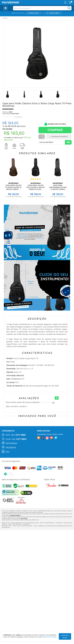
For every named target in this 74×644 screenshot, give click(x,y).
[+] (57, 398)
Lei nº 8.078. (24, 518)
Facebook (11, 448)
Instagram (11, 443)
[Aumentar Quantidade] (43, 136)
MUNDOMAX (8, 109)
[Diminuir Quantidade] (43, 138)
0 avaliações (18, 117)
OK (68, 142)
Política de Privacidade (49, 637)
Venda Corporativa (15, 515)
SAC (8, 452)
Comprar (55, 130)
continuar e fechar (65, 636)
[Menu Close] (5, 8)
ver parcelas (7, 129)
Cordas (5, 18)
